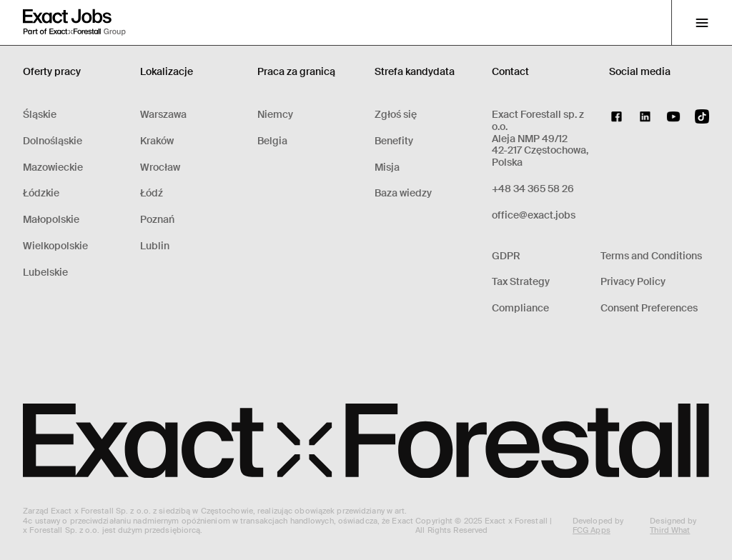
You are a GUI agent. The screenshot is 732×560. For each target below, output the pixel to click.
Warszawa (163, 115)
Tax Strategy (521, 282)
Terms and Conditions (651, 256)
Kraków (157, 141)
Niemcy (275, 115)
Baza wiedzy (403, 193)
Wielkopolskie (55, 246)
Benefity (394, 141)
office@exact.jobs (534, 215)
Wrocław (160, 167)
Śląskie (40, 115)
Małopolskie (51, 220)
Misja (387, 167)
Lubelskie (45, 272)
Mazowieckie (53, 167)
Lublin (155, 246)
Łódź (152, 193)
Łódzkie (41, 193)
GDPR (506, 256)
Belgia (272, 141)
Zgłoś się (396, 115)
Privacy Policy (633, 282)
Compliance (520, 308)
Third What (670, 530)
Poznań (157, 220)
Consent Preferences (649, 308)
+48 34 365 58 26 (533, 189)
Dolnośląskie (53, 141)
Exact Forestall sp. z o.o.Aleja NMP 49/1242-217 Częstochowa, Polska (540, 139)
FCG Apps (592, 530)
